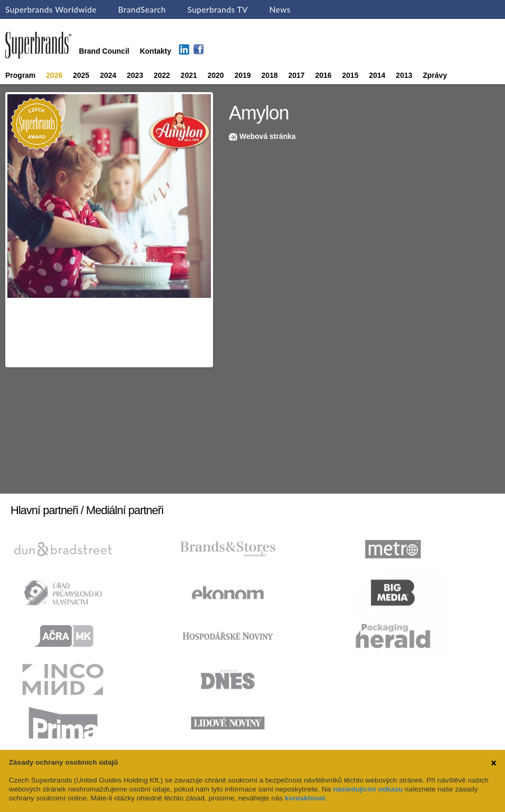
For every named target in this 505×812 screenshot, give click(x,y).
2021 (189, 75)
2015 (350, 75)
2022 (162, 75)
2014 (377, 75)
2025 (81, 75)
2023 (135, 75)
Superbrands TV (218, 9)
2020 (216, 75)
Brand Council (104, 51)
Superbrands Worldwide (51, 9)
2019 (243, 75)
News (280, 9)
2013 (404, 75)
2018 (270, 75)
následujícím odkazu (368, 789)
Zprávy (435, 75)
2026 (54, 75)
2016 (323, 75)
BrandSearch (142, 9)
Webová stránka (267, 136)
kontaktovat (305, 798)
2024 (108, 75)
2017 (296, 75)
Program (21, 75)
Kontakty (156, 51)
